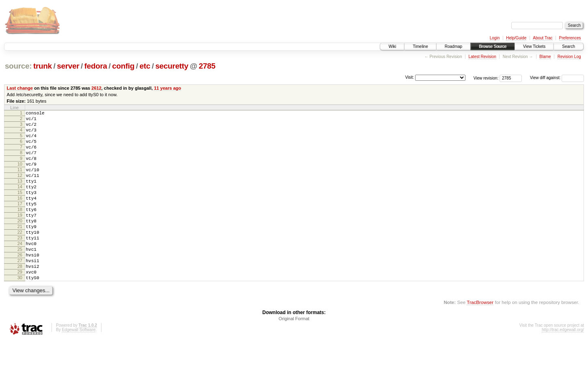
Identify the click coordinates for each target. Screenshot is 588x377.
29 (20, 306)
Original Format (294, 355)
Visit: (409, 77)
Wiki (392, 46)
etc (145, 66)
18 (20, 230)
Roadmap (453, 46)
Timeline (420, 46)
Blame (545, 57)
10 (20, 175)
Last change (20, 88)
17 (20, 223)
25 (20, 278)
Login (495, 38)
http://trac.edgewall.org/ (563, 366)
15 (20, 209)
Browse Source (493, 46)
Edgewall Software (79, 366)
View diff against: (557, 78)
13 (20, 196)
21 (20, 251)
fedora (96, 66)
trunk (43, 66)
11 (20, 182)
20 (20, 244)
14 (20, 203)
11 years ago (167, 88)
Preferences (570, 38)
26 (20, 285)
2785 (207, 66)
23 (20, 265)
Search (569, 46)
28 (20, 299)
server (68, 66)
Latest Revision (482, 57)
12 (20, 189)
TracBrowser (480, 339)
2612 (96, 88)
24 (20, 271)
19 (20, 237)
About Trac (543, 38)
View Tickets (534, 46)
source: (18, 66)
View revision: (486, 78)
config (123, 66)
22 (20, 258)
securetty (172, 66)
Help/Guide (516, 38)
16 (20, 216)
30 (20, 313)
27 (20, 292)
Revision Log (569, 57)
